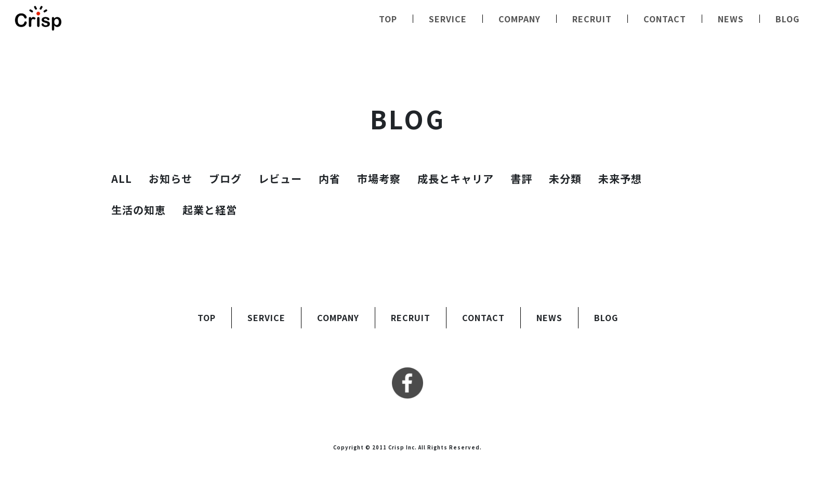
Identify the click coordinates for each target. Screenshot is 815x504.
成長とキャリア (456, 178)
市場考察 (379, 178)
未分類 (565, 178)
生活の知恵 (139, 210)
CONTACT (665, 19)
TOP (388, 19)
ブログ (225, 178)
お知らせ (170, 178)
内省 (330, 178)
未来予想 (620, 178)
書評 (521, 178)
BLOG (787, 19)
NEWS (731, 19)
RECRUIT (592, 19)
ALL (122, 178)
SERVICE (448, 19)
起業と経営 (210, 210)
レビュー (280, 178)
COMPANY (520, 19)
